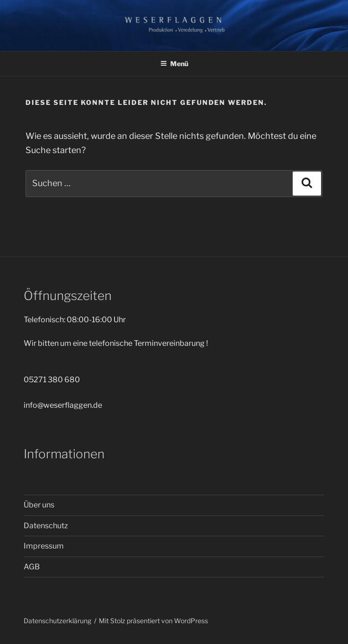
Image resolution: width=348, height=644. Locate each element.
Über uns (39, 505)
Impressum (44, 546)
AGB (32, 567)
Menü (174, 64)
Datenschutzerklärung (57, 621)
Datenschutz (46, 526)
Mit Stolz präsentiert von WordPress (153, 621)
